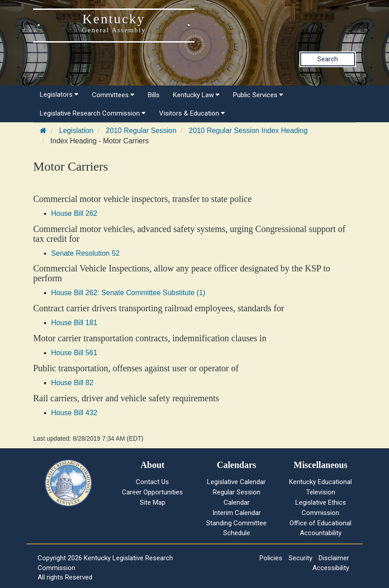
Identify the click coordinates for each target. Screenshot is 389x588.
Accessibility (331, 568)
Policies (271, 558)
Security (300, 558)
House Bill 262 (74, 213)
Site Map (153, 502)
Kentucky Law (196, 95)
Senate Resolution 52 (85, 253)
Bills (154, 95)
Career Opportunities (152, 492)
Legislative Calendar (236, 482)
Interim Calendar (237, 513)
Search (328, 59)
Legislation (76, 131)
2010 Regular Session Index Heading (248, 131)
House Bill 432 (74, 413)
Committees (113, 95)
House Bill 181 (74, 323)
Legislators (59, 94)
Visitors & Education (192, 113)
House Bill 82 (72, 383)
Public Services (258, 95)
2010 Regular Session (141, 131)
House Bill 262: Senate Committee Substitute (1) (128, 293)
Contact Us (152, 482)
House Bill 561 (74, 353)
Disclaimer (334, 558)
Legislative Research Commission (93, 113)
